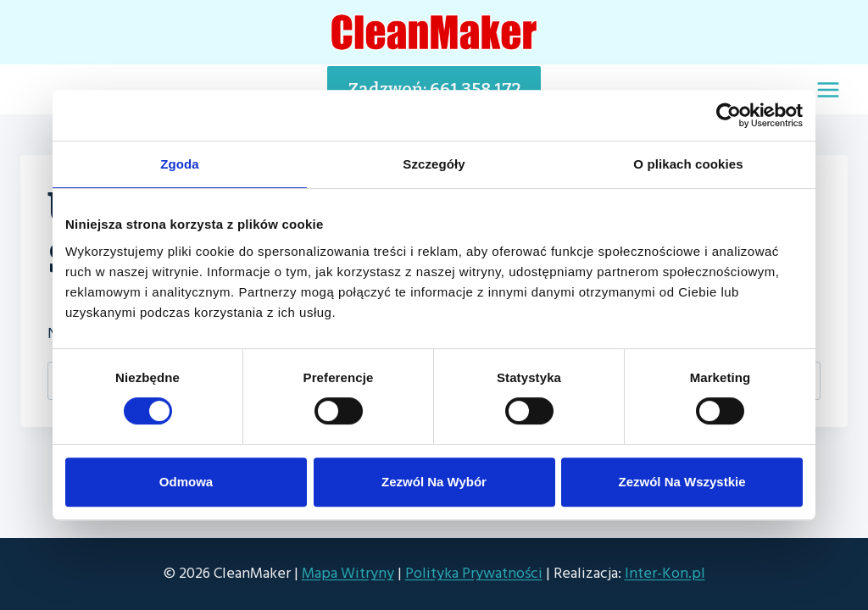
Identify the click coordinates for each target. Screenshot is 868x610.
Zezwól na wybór (434, 482)
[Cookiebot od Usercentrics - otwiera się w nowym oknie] (729, 115)
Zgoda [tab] (180, 164)
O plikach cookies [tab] (688, 164)
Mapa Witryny (348, 573)
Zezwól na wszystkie (682, 482)
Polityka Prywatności (474, 573)
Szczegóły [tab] (434, 164)
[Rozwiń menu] (828, 89)
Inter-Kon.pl (665, 573)
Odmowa (186, 482)
